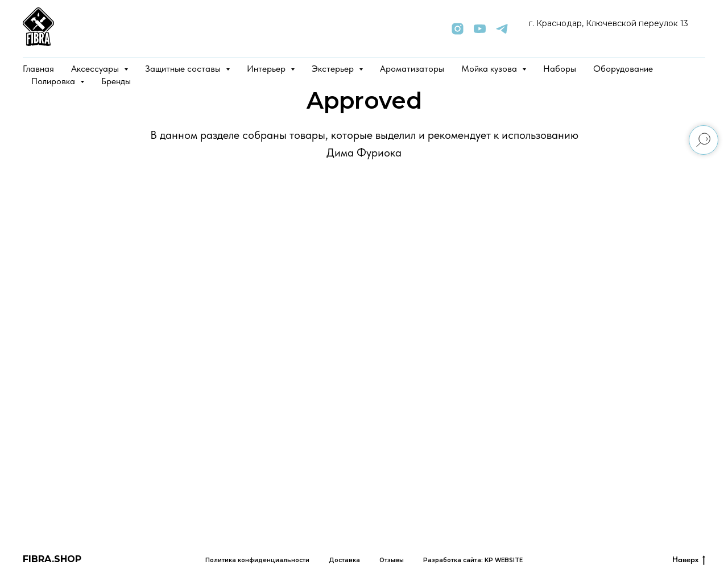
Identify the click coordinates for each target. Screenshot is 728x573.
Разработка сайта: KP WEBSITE (473, 560)
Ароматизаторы (412, 69)
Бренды (116, 81)
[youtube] (480, 29)
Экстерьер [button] (334, 69)
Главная (38, 69)
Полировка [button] (54, 81)
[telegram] (502, 29)
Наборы (560, 69)
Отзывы (392, 560)
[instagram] (458, 29)
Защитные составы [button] (184, 69)
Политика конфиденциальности (257, 560)
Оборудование (623, 69)
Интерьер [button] (267, 69)
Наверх (689, 560)
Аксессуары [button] (96, 69)
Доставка (344, 560)
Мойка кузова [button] (490, 69)
